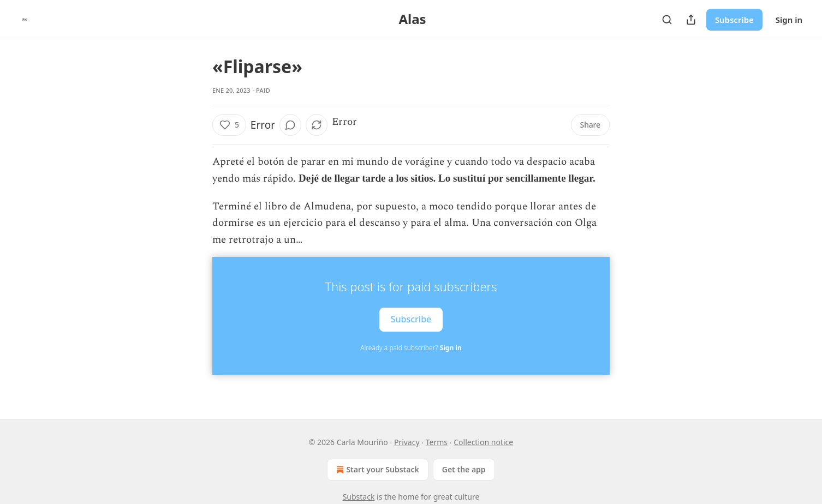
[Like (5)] (229, 125)
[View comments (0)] (290, 125)
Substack (359, 497)
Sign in (789, 20)
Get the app (464, 469)
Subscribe (734, 20)
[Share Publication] (691, 20)
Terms (437, 442)
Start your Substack (376, 470)
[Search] (667, 20)
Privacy (407, 442)
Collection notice (483, 442)
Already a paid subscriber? (411, 348)
